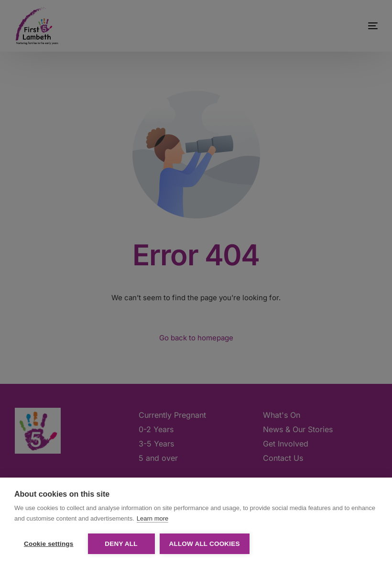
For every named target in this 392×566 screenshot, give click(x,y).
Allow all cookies (205, 544)
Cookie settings (49, 544)
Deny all (121, 544)
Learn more (152, 518)
